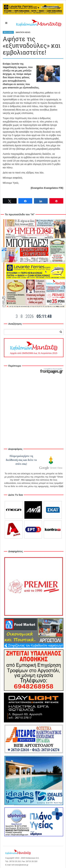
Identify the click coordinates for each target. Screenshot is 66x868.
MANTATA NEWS (23, 32)
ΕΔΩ (61, 486)
